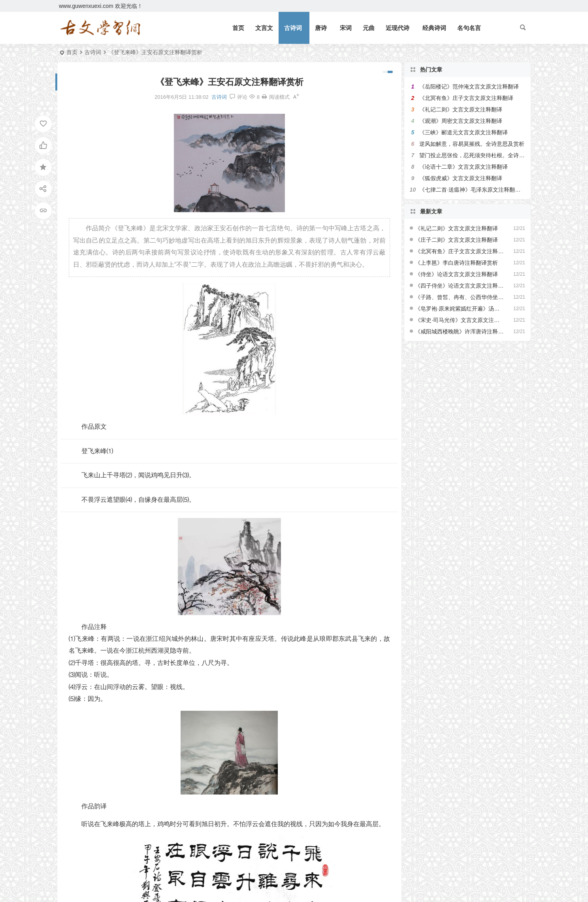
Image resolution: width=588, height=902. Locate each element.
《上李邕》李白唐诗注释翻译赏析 (456, 263)
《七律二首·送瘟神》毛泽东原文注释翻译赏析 (475, 190)
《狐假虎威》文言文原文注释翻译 (461, 178)
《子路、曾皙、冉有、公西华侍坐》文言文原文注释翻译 (460, 297)
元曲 (369, 28)
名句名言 (469, 28)
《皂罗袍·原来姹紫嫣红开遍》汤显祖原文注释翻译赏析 (460, 309)
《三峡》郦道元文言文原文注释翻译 (464, 132)
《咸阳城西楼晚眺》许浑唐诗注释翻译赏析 (460, 331)
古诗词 (293, 28)
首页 (238, 28)
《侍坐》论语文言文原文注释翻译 (456, 274)
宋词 (346, 28)
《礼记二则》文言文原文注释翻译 (461, 109)
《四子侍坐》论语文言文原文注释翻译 (460, 286)
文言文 (264, 28)
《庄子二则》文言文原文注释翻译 (456, 240)
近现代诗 (398, 28)
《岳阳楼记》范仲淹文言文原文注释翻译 (469, 87)
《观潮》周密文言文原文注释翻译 (461, 121)
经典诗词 (434, 28)
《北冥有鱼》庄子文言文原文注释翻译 (466, 98)
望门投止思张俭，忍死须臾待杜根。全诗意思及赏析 (483, 155)
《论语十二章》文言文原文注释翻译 (464, 167)
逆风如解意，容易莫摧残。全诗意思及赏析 (472, 144)
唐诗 (321, 28)
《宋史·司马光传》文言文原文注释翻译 (460, 320)
